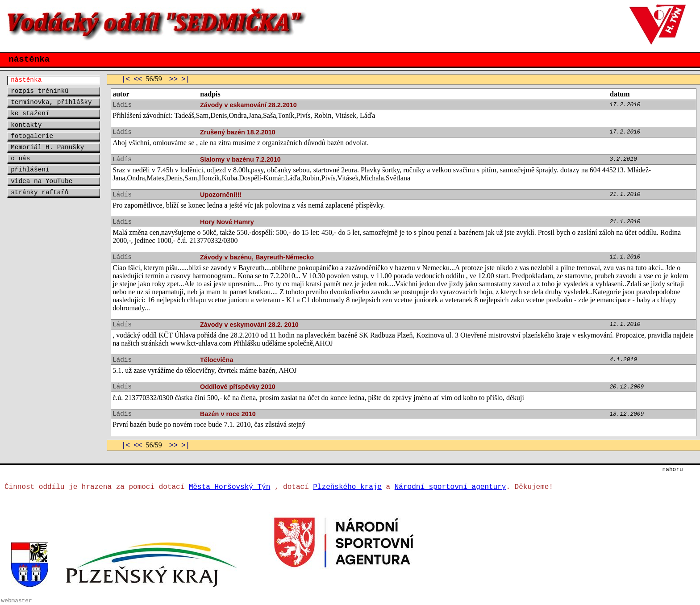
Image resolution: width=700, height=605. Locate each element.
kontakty (26, 125)
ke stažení (30, 113)
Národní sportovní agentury (450, 487)
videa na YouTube (42, 181)
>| (185, 79)
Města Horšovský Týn (229, 487)
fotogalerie (32, 136)
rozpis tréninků (40, 91)
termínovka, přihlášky (51, 102)
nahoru (673, 469)
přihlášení (30, 170)
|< (126, 79)
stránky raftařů (40, 192)
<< (138, 79)
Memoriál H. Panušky (47, 147)
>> (173, 79)
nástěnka (26, 80)
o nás (20, 159)
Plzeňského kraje (347, 487)
